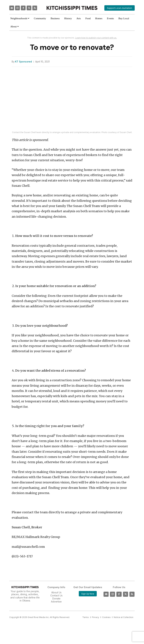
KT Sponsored (23, 62)
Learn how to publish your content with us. (96, 38)
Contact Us (56, 595)
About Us (56, 592)
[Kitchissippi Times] (72, 8)
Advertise (56, 602)
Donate (56, 598)
